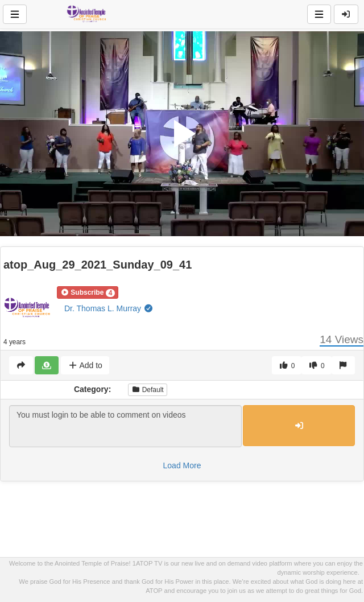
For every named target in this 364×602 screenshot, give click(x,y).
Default (147, 390)
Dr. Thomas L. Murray (109, 308)
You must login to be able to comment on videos (125, 426)
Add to (85, 365)
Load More (182, 465)
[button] (88, 292)
